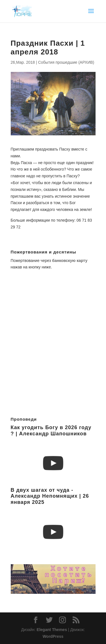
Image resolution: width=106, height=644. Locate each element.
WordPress (53, 636)
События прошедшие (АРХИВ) (66, 62)
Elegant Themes (52, 630)
